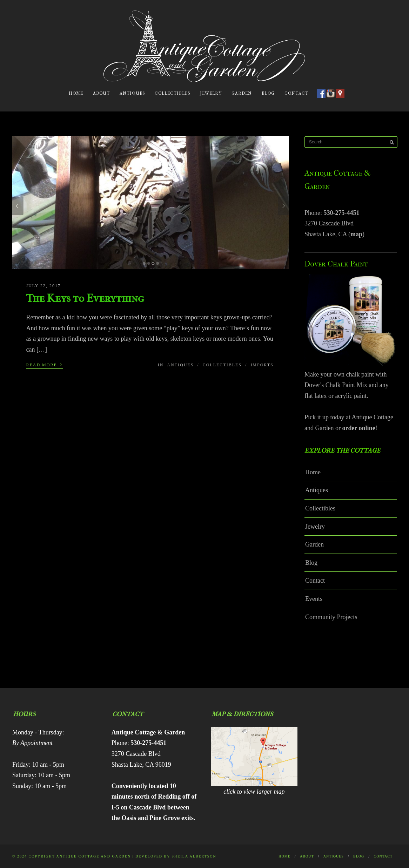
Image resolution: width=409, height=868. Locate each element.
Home (76, 93)
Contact (296, 93)
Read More (44, 364)
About (101, 93)
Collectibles (172, 93)
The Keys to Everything (85, 298)
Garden (242, 93)
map (356, 234)
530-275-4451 (342, 213)
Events (314, 599)
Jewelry (211, 93)
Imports (262, 365)
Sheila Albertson (194, 856)
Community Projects (331, 617)
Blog (268, 93)
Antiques (132, 93)
